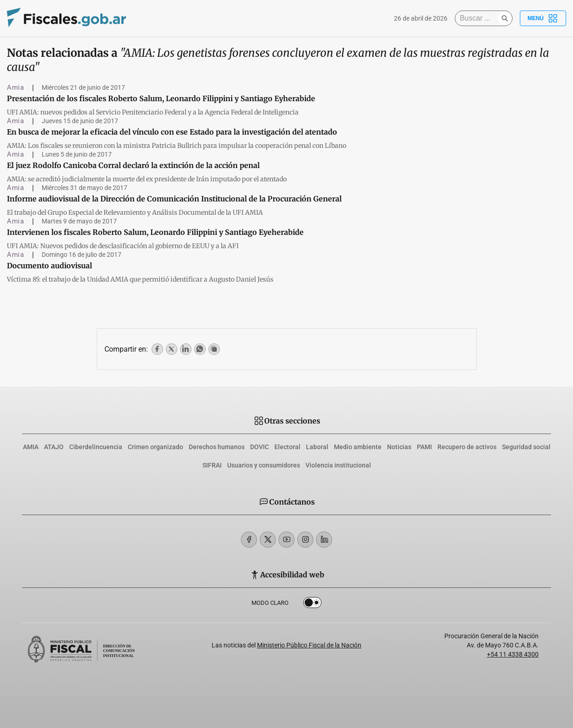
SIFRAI (212, 465)
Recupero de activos (467, 447)
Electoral (287, 447)
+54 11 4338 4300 (513, 654)
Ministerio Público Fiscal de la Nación (309, 645)
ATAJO (54, 447)
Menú (543, 18)
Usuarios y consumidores (264, 465)
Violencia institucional (338, 465)
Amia (16, 87)
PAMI (424, 447)
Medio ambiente (358, 447)
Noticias (399, 447)
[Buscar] (479, 18)
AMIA (31, 447)
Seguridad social (526, 447)
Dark (312, 604)
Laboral (317, 447)
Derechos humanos (217, 447)
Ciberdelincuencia (96, 447)
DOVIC (259, 447)
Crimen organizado (156, 447)
